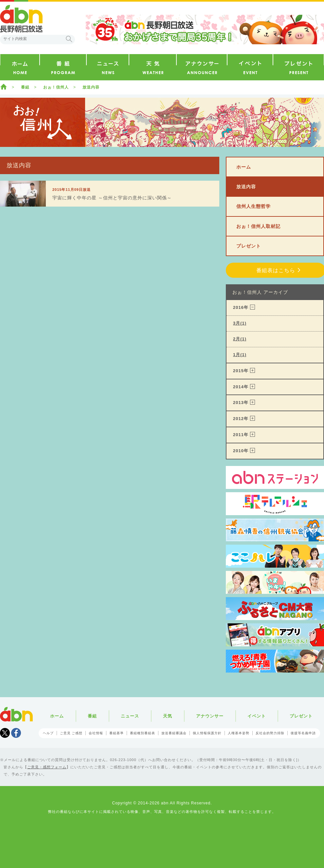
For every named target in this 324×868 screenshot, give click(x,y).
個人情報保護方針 (207, 733)
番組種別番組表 (143, 733)
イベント (257, 716)
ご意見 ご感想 (71, 733)
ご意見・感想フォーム (47, 767)
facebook (16, 733)
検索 (69, 39)
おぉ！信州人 (56, 87)
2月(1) (240, 339)
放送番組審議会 (174, 733)
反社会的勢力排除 (270, 733)
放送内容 (91, 87)
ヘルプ (48, 733)
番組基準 (117, 733)
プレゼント (249, 246)
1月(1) (240, 355)
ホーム (4, 87)
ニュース (130, 716)
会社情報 (96, 733)
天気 (168, 716)
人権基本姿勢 (239, 733)
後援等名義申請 (303, 733)
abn (16, 714)
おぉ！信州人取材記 (258, 226)
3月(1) (240, 323)
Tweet (5, 733)
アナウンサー (210, 716)
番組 (25, 87)
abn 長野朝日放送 (21, 19)
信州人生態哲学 (253, 206)
